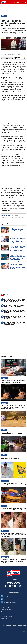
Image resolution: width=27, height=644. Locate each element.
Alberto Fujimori (15, 215)
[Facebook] (8, 583)
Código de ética (5, 608)
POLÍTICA (8, 219)
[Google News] (17, 583)
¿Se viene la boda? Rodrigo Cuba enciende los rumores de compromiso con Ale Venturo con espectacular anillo (13, 535)
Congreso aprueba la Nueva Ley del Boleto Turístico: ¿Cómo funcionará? (18, 229)
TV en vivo (3, 612)
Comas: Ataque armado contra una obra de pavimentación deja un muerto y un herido (12, 433)
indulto (23, 217)
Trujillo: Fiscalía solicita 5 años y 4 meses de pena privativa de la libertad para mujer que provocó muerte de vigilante (13, 407)
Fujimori (11, 217)
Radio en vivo (4, 618)
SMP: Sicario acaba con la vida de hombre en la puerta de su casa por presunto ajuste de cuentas (13, 458)
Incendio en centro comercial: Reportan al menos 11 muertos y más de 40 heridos (14, 306)
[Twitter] (10, 583)
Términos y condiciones (7, 614)
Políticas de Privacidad (7, 616)
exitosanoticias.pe (8, 599)
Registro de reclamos (6, 610)
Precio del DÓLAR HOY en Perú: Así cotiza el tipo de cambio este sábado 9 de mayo (13, 381)
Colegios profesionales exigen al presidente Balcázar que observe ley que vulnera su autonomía (18, 266)
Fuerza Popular (4, 217)
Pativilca (3, 219)
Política (4, 16)
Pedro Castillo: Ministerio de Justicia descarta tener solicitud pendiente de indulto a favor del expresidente (18, 248)
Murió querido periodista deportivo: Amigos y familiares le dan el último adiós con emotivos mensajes (15, 324)
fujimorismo (17, 217)
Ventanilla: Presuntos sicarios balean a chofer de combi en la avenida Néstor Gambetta (13, 509)
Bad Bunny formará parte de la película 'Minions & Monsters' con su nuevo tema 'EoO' (13, 484)
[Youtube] (12, 583)
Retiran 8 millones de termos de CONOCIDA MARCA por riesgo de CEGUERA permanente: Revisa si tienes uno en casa (15, 300)
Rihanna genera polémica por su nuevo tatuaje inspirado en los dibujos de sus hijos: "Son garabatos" (13, 561)
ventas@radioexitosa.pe (10, 596)
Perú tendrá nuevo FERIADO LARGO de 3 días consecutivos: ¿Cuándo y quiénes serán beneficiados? (15, 318)
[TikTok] (19, 583)
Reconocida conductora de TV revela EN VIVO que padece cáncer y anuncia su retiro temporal (15, 312)
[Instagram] (15, 583)
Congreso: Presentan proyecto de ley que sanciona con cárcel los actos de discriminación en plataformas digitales (18, 258)
